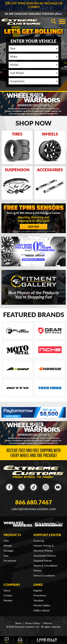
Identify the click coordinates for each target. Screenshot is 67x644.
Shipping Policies (43, 561)
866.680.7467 (34, 503)
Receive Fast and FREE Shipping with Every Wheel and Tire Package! (34, 454)
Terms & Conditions (44, 576)
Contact (8, 596)
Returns (48, 623)
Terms (18, 623)
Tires (6, 541)
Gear (6, 556)
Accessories (10, 561)
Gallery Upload (41, 611)
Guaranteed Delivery (45, 556)
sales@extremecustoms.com (33, 509)
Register (38, 591)
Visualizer (39, 601)
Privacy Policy (33, 623)
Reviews (8, 601)
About (7, 591)
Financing (39, 541)
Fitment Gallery (42, 606)
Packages (9, 551)
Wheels (8, 546)
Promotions (40, 596)
